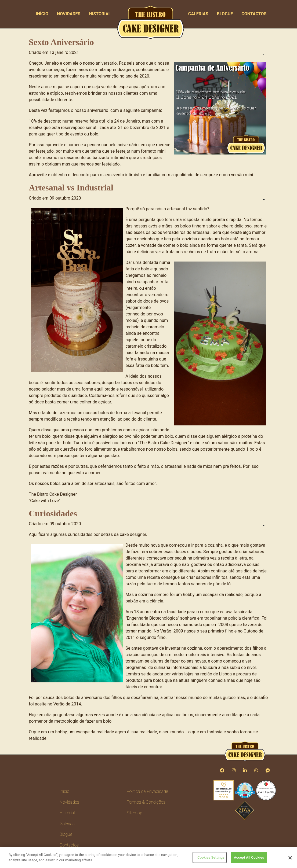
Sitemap (134, 813)
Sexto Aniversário (61, 42)
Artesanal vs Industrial (71, 187)
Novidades (69, 14)
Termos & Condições (146, 802)
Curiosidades (53, 513)
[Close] (290, 859)
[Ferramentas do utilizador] (263, 54)
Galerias (198, 14)
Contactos (254, 14)
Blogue (225, 14)
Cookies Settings (211, 859)
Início (42, 14)
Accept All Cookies (249, 859)
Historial (100, 14)
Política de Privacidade (147, 791)
